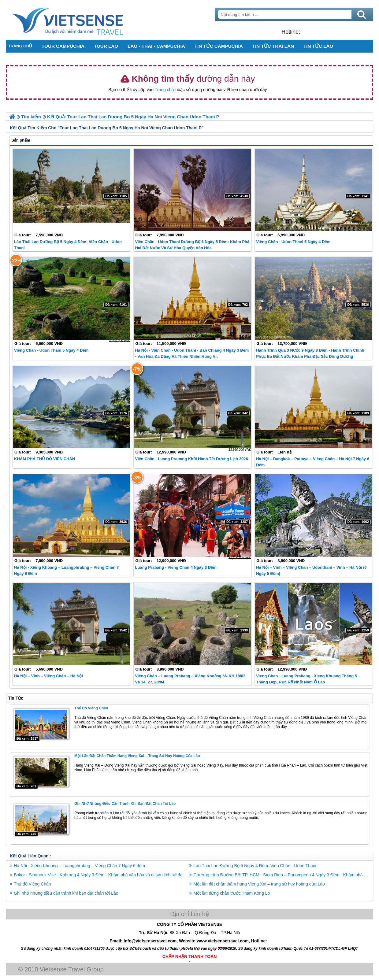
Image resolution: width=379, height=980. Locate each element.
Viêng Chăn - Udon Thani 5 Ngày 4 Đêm (293, 242)
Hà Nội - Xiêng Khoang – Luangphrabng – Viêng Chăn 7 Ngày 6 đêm (80, 865)
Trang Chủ (83, 20)
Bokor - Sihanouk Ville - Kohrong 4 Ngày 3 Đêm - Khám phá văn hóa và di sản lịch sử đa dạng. (104, 875)
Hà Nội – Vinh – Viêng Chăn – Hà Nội (48, 676)
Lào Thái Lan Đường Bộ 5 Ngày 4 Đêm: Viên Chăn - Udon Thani (255, 865)
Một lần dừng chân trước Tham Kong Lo (232, 893)
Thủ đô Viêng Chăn (91, 708)
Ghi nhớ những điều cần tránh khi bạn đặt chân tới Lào (125, 803)
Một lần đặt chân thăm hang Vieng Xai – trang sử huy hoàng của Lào (137, 756)
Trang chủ (165, 90)
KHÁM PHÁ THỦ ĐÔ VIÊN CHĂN (45, 459)
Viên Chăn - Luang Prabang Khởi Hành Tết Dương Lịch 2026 (192, 459)
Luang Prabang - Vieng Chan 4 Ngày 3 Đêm (176, 567)
